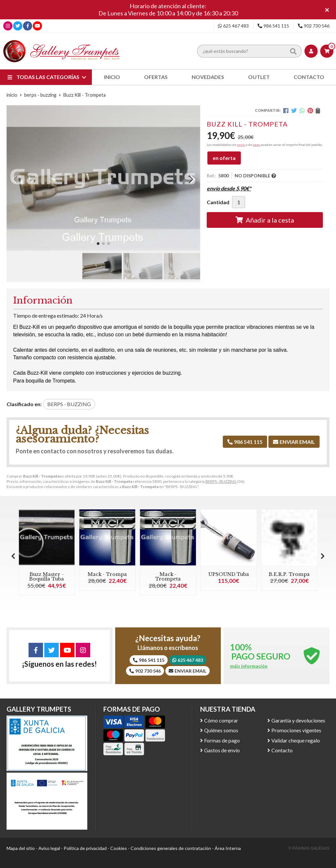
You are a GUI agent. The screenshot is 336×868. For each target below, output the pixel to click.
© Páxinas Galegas (309, 848)
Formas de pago (222, 740)
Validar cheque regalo (296, 740)
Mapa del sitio (21, 848)
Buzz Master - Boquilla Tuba (47, 577)
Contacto (282, 750)
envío (241, 145)
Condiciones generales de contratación (171, 848)
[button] (98, 244)
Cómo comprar (221, 720)
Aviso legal (49, 848)
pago (256, 145)
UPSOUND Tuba (229, 574)
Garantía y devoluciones (298, 720)
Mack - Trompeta (168, 577)
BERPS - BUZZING (221, 481)
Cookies (119, 848)
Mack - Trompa (107, 574)
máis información (249, 666)
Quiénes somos (221, 730)
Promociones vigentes (296, 730)
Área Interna (228, 848)
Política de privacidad (85, 848)
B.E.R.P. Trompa (289, 574)
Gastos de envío (222, 750)
